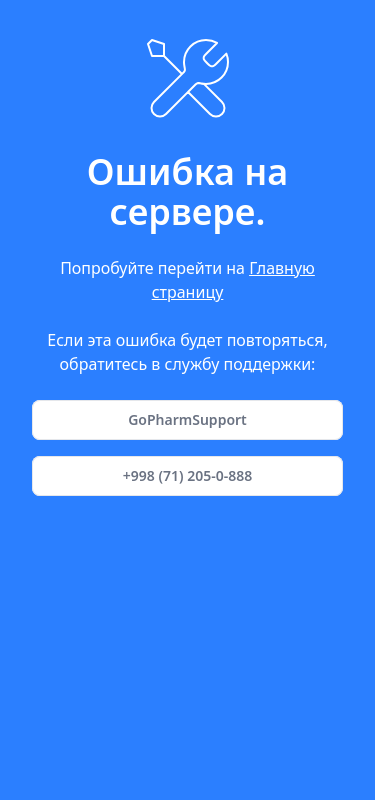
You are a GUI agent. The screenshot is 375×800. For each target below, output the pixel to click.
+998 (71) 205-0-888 (187, 475)
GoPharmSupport (187, 419)
